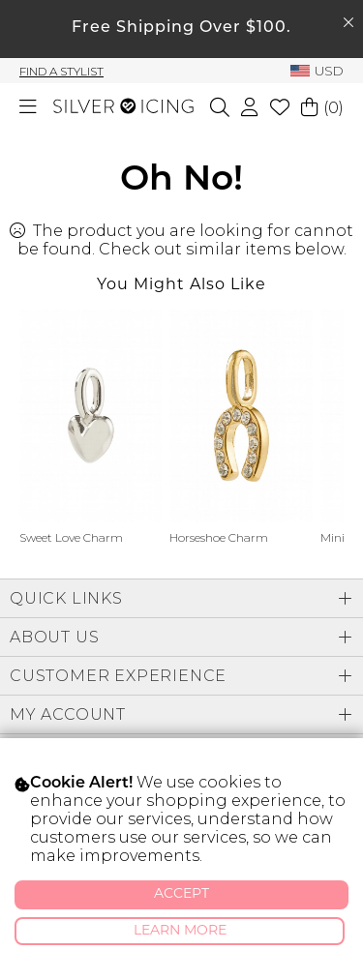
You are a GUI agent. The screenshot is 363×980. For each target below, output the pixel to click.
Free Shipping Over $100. (181, 28)
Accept (181, 894)
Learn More (180, 931)
